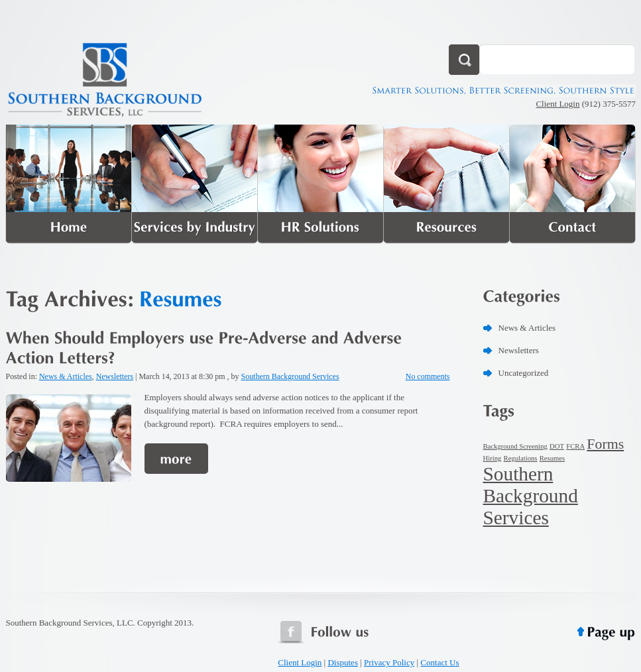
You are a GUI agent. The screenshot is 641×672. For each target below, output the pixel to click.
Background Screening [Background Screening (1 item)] (515, 446)
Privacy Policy (389, 662)
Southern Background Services (290, 376)
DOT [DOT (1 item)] (557, 446)
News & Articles (66, 376)
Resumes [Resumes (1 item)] (552, 458)
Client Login (557, 104)
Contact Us (439, 662)
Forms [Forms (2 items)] (605, 444)
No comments (428, 376)
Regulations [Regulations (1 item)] (521, 458)
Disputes (343, 662)
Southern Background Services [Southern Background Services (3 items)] (531, 496)
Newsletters (115, 376)
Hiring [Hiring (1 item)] (493, 458)
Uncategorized (524, 373)
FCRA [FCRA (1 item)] (575, 446)
